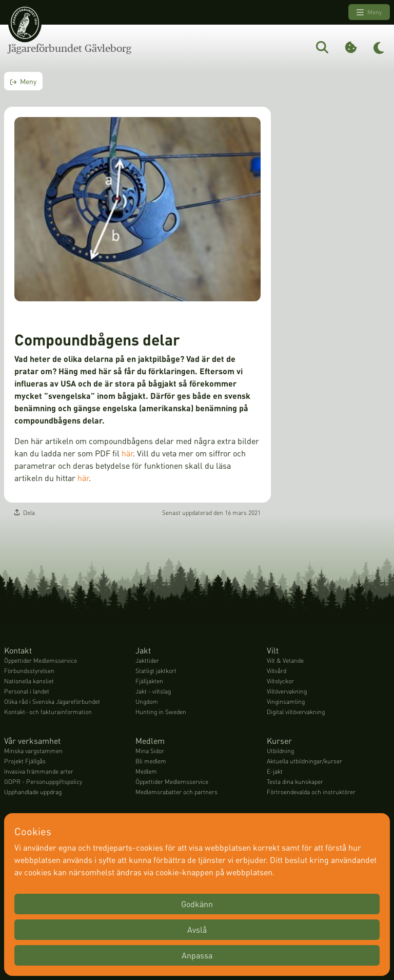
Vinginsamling (286, 702)
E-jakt (275, 772)
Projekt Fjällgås (25, 762)
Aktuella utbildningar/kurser (304, 762)
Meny (369, 12)
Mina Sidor (150, 751)
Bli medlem (151, 762)
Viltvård (277, 671)
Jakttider (147, 661)
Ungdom (147, 702)
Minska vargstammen (33, 751)
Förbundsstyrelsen (29, 671)
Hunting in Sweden (161, 712)
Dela (25, 513)
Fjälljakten (149, 681)
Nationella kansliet (29, 681)
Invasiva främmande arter (39, 772)
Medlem (146, 772)
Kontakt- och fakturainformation (48, 712)
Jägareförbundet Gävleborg (70, 48)
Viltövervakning (287, 692)
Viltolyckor (280, 681)
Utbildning (280, 751)
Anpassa (197, 955)
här (127, 454)
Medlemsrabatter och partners (176, 792)
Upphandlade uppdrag (33, 792)
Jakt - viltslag (153, 692)
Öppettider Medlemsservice (41, 661)
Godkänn (197, 904)
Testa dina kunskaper (295, 782)
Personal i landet (27, 692)
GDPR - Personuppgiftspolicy (43, 782)
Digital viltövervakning (296, 712)
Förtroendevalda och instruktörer (311, 792)
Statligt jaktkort (156, 671)
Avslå (197, 929)
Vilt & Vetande (285, 661)
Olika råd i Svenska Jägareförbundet (52, 702)
